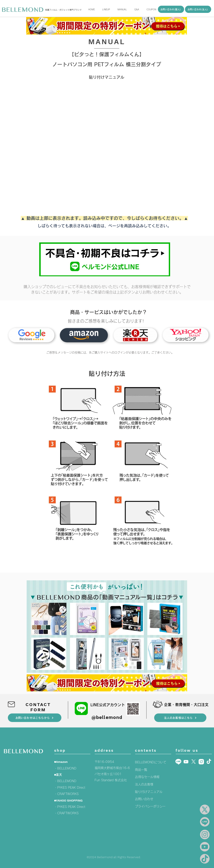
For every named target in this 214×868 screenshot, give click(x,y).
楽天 (59, 775)
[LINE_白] (178, 762)
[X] (194, 762)
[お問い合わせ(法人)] (198, 9)
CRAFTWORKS (68, 794)
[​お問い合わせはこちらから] (35, 718)
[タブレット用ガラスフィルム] (84, 335)
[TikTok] (209, 762)
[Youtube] (186, 762)
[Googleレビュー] (31, 335)
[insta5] (201, 762)
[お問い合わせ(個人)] (171, 9)
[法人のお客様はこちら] (180, 718)
